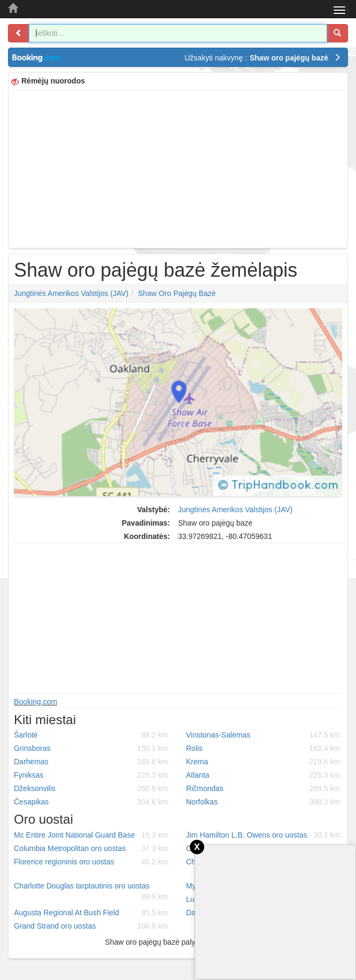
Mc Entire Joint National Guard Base (92, 835)
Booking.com (36, 702)
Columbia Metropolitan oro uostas (92, 848)
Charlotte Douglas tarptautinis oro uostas (92, 892)
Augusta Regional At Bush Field (92, 913)
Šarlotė (92, 735)
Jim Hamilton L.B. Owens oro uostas (264, 835)
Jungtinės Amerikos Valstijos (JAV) (71, 293)
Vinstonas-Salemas (264, 735)
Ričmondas (264, 788)
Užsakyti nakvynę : (263, 58)
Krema (264, 762)
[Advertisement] (178, 168)
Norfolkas (264, 802)
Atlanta (264, 775)
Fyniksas (92, 775)
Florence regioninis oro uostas (92, 862)
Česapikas (92, 802)
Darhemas (92, 762)
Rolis (264, 748)
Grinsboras (92, 748)
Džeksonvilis (92, 788)
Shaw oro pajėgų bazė (177, 293)
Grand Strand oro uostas (92, 926)
